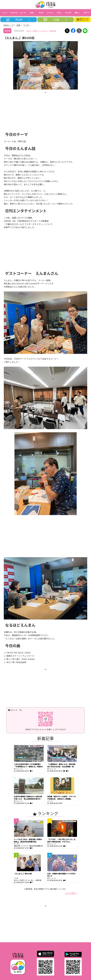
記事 (18, 25)
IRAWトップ (9, 25)
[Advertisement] (45, 110)
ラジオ (26, 25)
